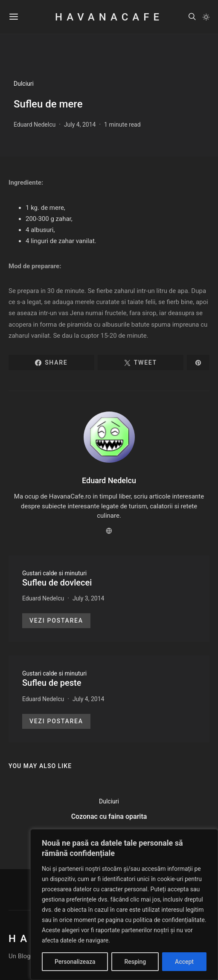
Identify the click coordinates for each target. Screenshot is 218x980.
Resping (135, 962)
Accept (184, 962)
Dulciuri (24, 84)
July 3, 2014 (89, 598)
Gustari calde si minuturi (54, 573)
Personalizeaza (75, 962)
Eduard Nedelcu (35, 125)
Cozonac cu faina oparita (109, 816)
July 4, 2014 (80, 125)
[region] (124, 905)
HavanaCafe (109, 17)
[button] (206, 17)
